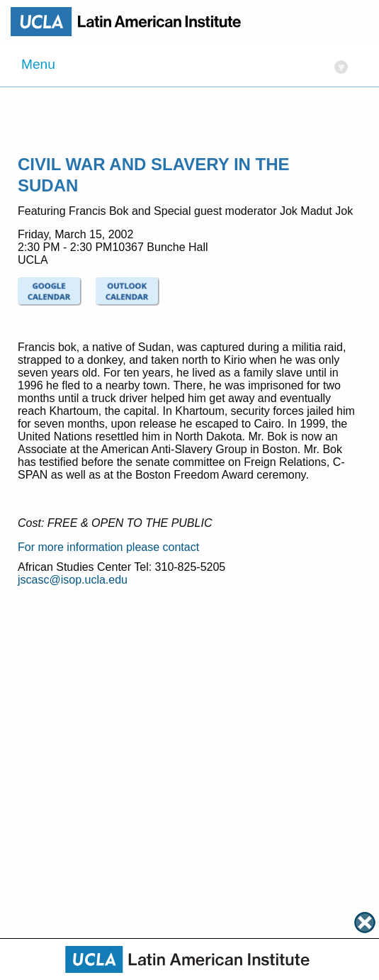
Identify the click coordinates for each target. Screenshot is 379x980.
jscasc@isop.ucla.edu (73, 580)
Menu (185, 66)
